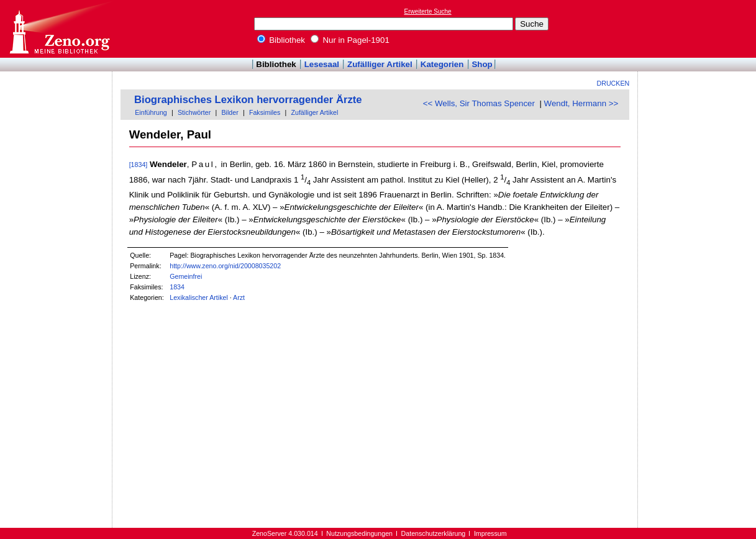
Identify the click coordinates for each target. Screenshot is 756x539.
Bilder (230, 112)
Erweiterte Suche (428, 11)
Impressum (490, 533)
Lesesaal (322, 64)
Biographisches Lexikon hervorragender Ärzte (248, 100)
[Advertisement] (699, 29)
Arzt (239, 297)
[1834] (139, 165)
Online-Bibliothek (59, 29)
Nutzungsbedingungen (359, 533)
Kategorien (442, 64)
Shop (482, 64)
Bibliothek (281, 40)
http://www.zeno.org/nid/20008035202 (225, 266)
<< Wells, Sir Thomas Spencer (479, 103)
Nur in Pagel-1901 (350, 40)
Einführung (151, 112)
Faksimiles (265, 112)
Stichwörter (194, 112)
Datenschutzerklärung (434, 533)
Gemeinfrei (186, 276)
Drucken (613, 83)
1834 (177, 287)
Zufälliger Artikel (380, 64)
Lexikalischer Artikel (199, 297)
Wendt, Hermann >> (581, 103)
